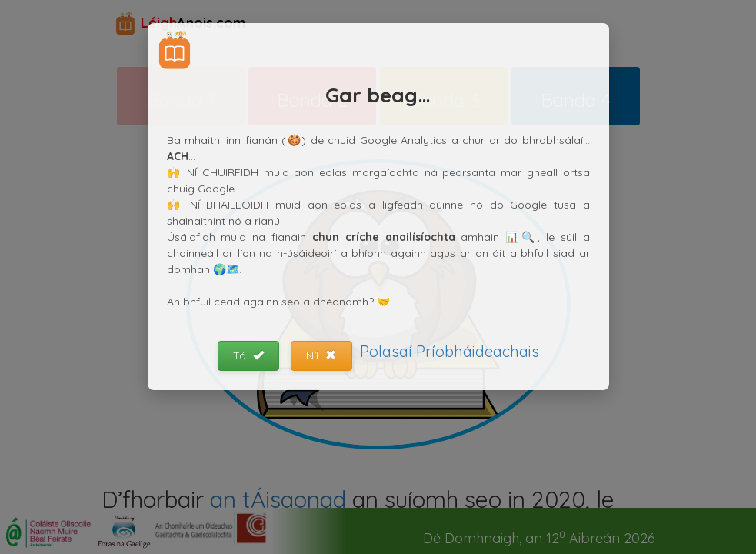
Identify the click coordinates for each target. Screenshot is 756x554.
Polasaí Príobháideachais (450, 351)
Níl (321, 355)
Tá (248, 355)
